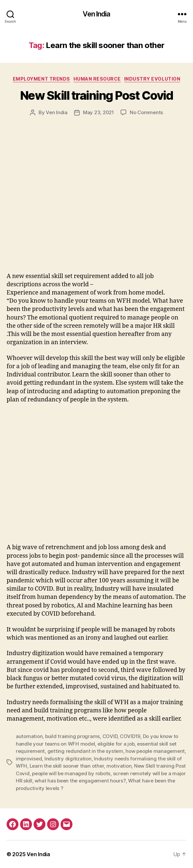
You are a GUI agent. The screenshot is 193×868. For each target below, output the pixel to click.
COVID (110, 736)
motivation (119, 766)
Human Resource (97, 79)
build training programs (72, 736)
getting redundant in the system (85, 751)
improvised (29, 759)
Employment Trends (41, 79)
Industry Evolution (152, 79)
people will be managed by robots (71, 773)
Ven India (96, 14)
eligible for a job (116, 744)
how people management (155, 751)
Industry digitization (68, 759)
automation (29, 736)
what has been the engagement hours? (80, 781)
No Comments (146, 112)
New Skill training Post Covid (97, 95)
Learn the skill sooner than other (67, 766)
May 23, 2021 (98, 112)
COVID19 (130, 736)
